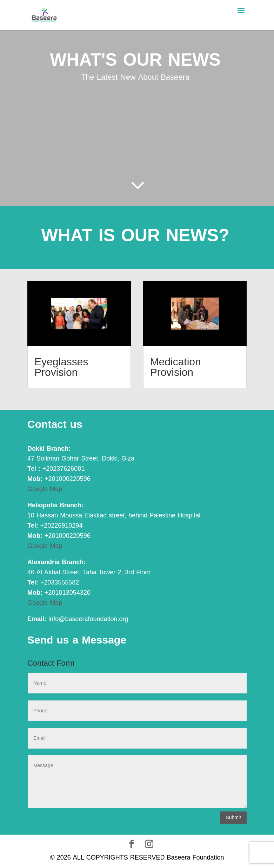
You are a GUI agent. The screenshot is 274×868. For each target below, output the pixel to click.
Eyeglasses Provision (61, 367)
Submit (233, 818)
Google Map (45, 489)
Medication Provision (176, 367)
